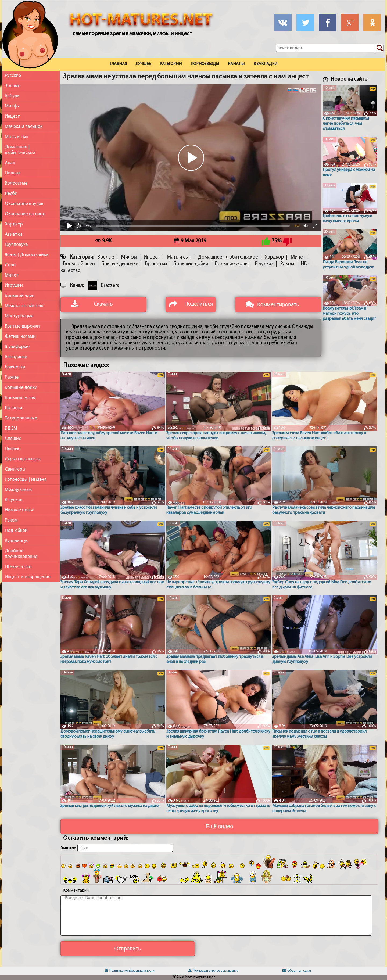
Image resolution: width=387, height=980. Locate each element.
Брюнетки (15, 367)
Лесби (11, 194)
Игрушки (14, 286)
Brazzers (110, 286)
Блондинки (16, 357)
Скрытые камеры (23, 459)
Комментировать (278, 304)
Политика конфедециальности (130, 971)
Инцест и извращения (28, 577)
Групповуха (16, 245)
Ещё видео (219, 826)
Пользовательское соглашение (213, 971)
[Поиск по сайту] (379, 48)
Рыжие (12, 377)
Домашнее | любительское (20, 150)
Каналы (236, 64)
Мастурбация (19, 316)
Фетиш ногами (20, 337)
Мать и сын (17, 137)
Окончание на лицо (25, 214)
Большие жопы (20, 398)
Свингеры (15, 469)
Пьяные (13, 449)
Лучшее (143, 64)
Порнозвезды (205, 64)
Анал (10, 163)
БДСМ (11, 428)
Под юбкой (16, 531)
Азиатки (14, 234)
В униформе (17, 347)
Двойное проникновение (21, 554)
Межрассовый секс (25, 306)
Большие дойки (21, 388)
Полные (13, 173)
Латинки (14, 408)
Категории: (82, 257)
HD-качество (18, 567)
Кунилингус (17, 541)
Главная (118, 64)
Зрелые (12, 86)
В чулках (13, 500)
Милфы (12, 106)
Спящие (13, 439)
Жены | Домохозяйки (27, 255)
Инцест (12, 116)
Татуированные (21, 418)
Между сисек (18, 490)
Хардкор (14, 224)
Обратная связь (297, 971)
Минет (12, 275)
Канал (77, 286)
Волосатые (16, 183)
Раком (11, 520)
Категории (171, 64)
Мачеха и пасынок (24, 127)
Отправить (128, 949)
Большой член (20, 296)
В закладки (265, 64)
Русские (13, 76)
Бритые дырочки (22, 326)
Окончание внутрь (24, 204)
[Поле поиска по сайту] (330, 48)
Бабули (12, 96)
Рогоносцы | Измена (26, 480)
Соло (10, 265)
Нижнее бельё (20, 510)
